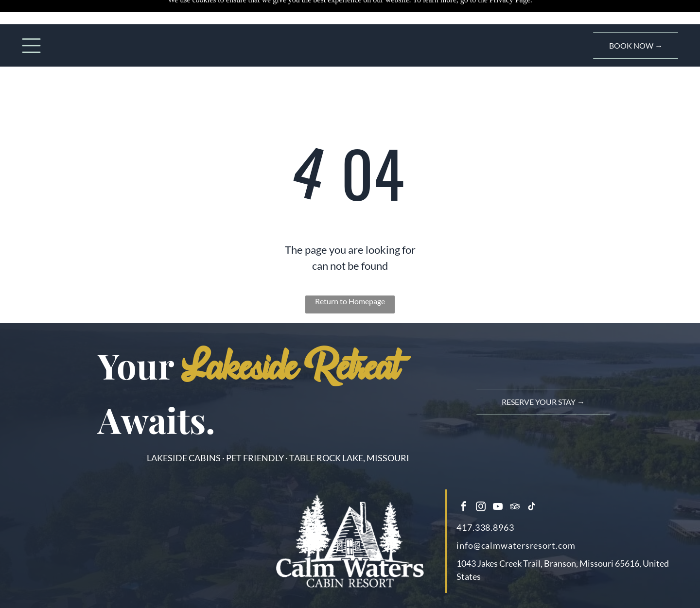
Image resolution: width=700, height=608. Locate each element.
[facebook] (464, 508)
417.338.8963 (485, 527)
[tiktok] (532, 508)
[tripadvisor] (515, 508)
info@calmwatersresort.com (516, 545)
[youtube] (498, 508)
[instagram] (481, 508)
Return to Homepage (350, 301)
